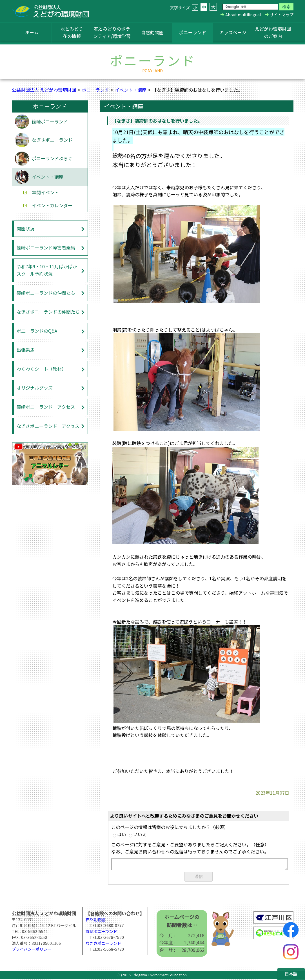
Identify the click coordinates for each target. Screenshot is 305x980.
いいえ (138, 834)
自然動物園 (152, 32)
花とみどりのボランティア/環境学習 (112, 32)
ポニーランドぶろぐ (52, 158)
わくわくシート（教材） (41, 369)
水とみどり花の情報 (72, 32)
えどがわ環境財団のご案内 (273, 32)
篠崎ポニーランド (50, 122)
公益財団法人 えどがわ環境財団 (44, 90)
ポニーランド (193, 32)
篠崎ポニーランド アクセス (46, 407)
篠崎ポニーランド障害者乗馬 (46, 248)
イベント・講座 (131, 90)
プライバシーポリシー (32, 950)
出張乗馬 (26, 350)
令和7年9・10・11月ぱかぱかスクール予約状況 (47, 270)
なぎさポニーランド (52, 140)
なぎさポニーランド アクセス (48, 426)
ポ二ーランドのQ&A (37, 331)
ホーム (32, 32)
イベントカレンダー (52, 205)
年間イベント (45, 192)
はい (119, 834)
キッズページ (233, 32)
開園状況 (26, 228)
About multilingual (243, 15)
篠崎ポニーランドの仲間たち (46, 293)
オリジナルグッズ (35, 388)
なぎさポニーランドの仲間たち (48, 312)
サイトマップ (282, 15)
